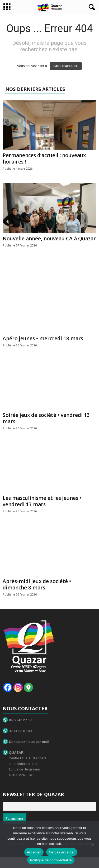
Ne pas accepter (62, 852)
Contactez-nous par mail (26, 742)
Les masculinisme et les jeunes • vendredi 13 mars (42, 501)
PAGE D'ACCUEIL (66, 66)
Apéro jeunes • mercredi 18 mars (43, 338)
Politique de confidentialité (51, 860)
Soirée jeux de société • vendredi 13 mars (46, 418)
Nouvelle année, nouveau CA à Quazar (49, 239)
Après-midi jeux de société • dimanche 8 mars (37, 584)
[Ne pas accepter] (92, 845)
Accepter (34, 852)
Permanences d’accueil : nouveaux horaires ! (44, 158)
